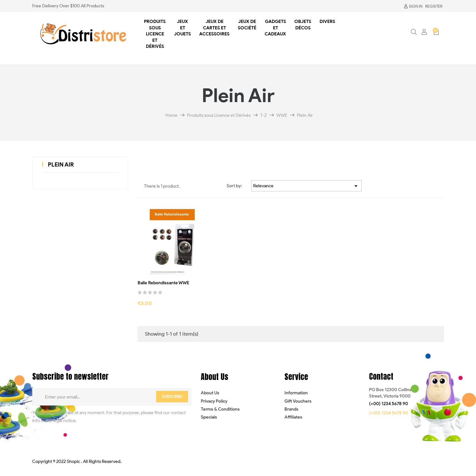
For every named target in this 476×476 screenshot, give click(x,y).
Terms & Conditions (220, 409)
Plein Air (61, 165)
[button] (389, 404)
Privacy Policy (214, 401)
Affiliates (293, 417)
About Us (210, 393)
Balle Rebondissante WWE (163, 283)
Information (296, 393)
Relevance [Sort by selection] (306, 186)
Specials (209, 417)
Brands (291, 409)
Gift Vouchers (298, 401)
